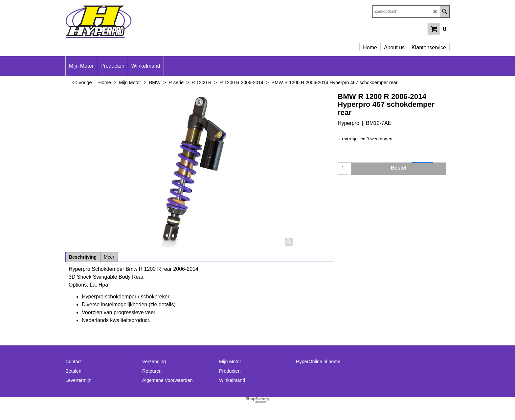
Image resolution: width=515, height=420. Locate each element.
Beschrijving (83, 257)
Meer (109, 257)
